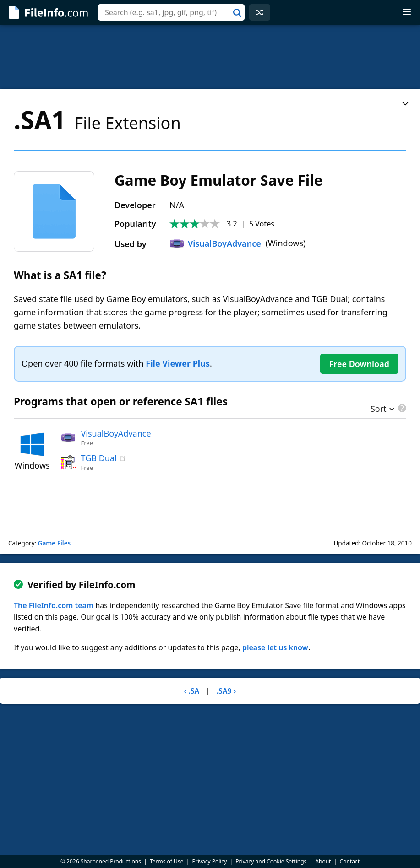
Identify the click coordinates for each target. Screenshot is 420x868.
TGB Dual (99, 458)
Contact (350, 861)
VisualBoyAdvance (215, 243)
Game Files (55, 543)
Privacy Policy (210, 861)
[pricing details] (401, 408)
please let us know (275, 647)
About (323, 861)
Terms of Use (166, 861)
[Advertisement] (210, 57)
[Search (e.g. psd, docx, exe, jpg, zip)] (171, 12)
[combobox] (171, 12)
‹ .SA (192, 691)
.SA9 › (226, 691)
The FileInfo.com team (54, 605)
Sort (379, 410)
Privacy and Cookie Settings (271, 861)
